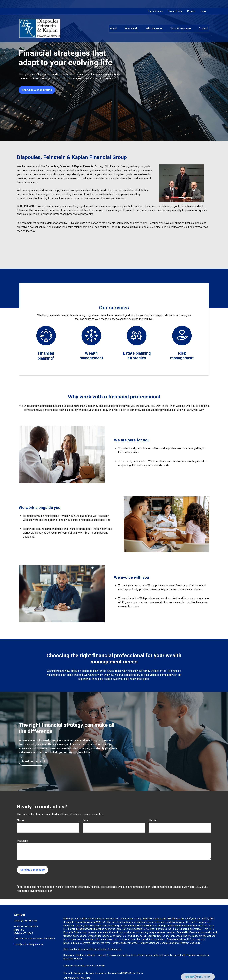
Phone (152, 820)
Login (204, 3)
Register (192, 3)
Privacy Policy (175, 3)
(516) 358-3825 (29, 921)
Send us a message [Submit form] (33, 870)
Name (20, 820)
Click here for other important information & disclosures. (93, 949)
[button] (114, 21)
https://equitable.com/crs (77, 943)
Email (86, 820)
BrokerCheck (136, 973)
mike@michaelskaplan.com (28, 944)
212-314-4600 (183, 919)
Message (22, 841)
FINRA (205, 919)
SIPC (212, 919)
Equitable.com (155, 3)
